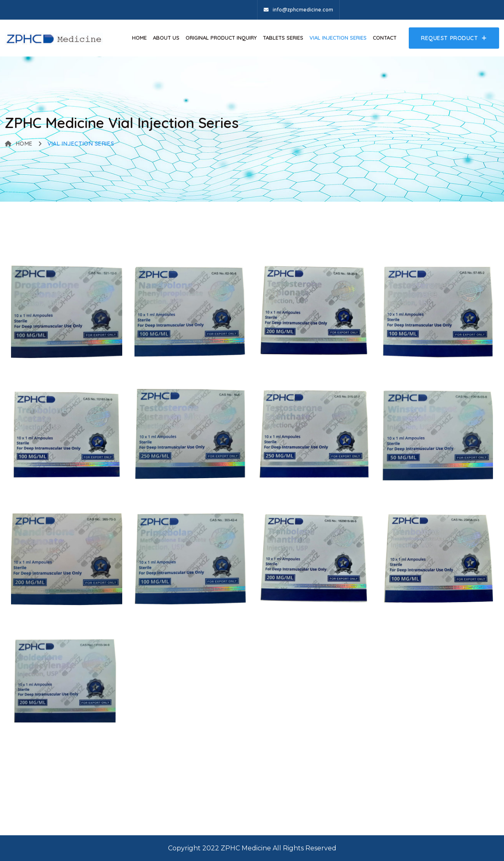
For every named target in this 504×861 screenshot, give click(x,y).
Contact (385, 38)
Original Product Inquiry (221, 38)
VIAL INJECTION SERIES (338, 38)
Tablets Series (283, 38)
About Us (166, 38)
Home (139, 38)
